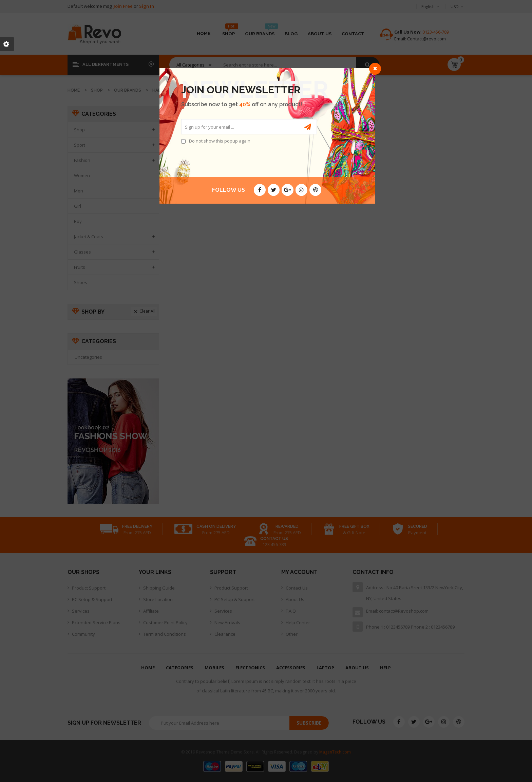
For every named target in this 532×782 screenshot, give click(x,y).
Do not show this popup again (220, 141)
